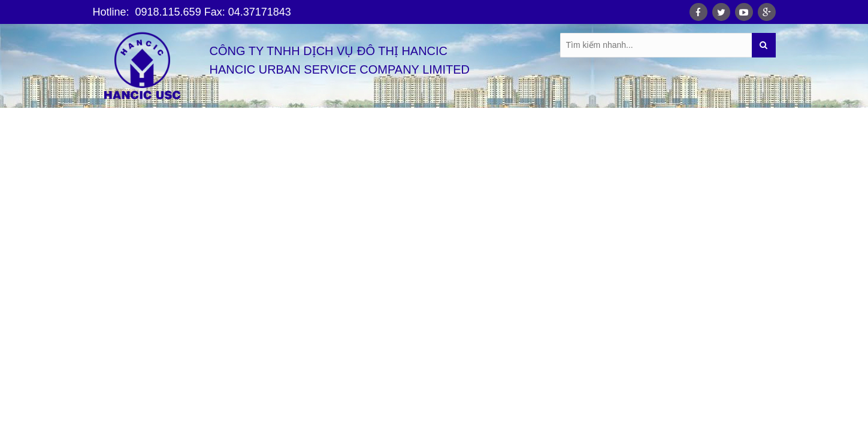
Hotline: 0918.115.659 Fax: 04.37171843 (192, 12)
